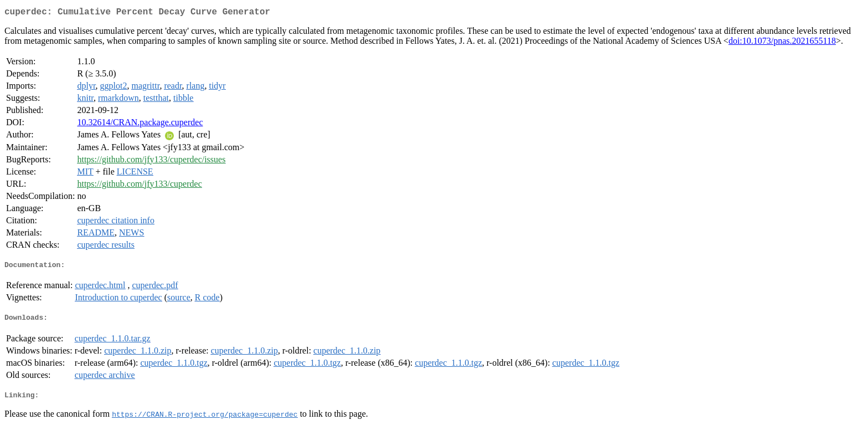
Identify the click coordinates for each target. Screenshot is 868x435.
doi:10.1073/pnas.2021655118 (782, 43)
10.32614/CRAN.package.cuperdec (140, 124)
